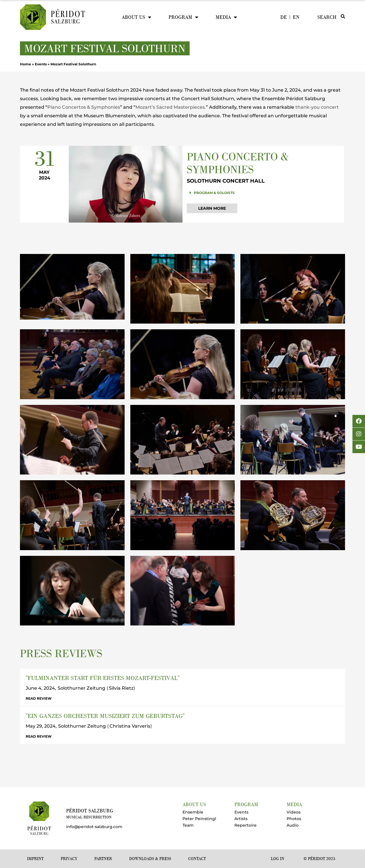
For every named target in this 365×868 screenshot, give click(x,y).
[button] (263, 193)
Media (226, 17)
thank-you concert (317, 107)
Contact (197, 859)
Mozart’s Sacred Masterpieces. (171, 107)
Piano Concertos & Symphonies (84, 107)
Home (26, 64)
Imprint (35, 859)
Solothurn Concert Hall (226, 181)
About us (136, 17)
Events (41, 64)
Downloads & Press (150, 859)
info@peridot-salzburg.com (94, 827)
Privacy (69, 859)
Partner (103, 859)
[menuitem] (284, 17)
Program (183, 17)
